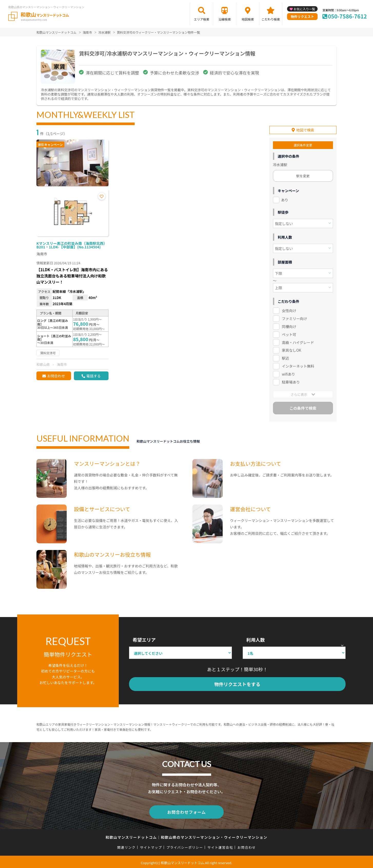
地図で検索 (305, 129)
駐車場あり (291, 381)
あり (285, 199)
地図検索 (248, 19)
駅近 (286, 357)
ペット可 (289, 333)
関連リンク (126, 846)
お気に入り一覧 (304, 9)
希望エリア (144, 639)
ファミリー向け (295, 318)
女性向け (289, 310)
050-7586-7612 (347, 16)
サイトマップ (151, 846)
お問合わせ (56, 376)
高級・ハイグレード (298, 341)
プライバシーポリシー (185, 846)
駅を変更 (303, 175)
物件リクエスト (302, 17)
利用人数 (256, 639)
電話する (93, 376)
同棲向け (289, 326)
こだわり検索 (271, 19)
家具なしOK (292, 349)
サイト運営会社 (220, 846)
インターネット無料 (298, 365)
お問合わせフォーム (186, 811)
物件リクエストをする (237, 683)
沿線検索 (225, 19)
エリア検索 (202, 19)
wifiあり (288, 373)
